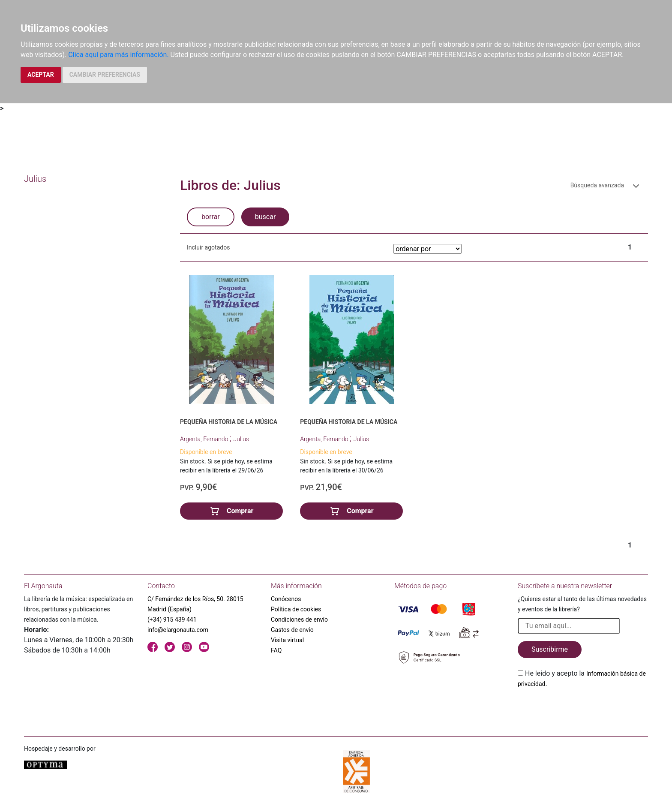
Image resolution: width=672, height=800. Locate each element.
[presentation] (583, 709)
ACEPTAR (41, 75)
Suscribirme (550, 649)
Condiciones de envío (299, 620)
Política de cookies (296, 609)
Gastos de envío (292, 630)
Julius (241, 439)
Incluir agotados (208, 247)
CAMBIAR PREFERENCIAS (105, 75)
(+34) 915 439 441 (172, 620)
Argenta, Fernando (205, 439)
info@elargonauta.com (178, 630)
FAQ (276, 650)
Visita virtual (287, 640)
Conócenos (286, 599)
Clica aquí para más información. (118, 55)
